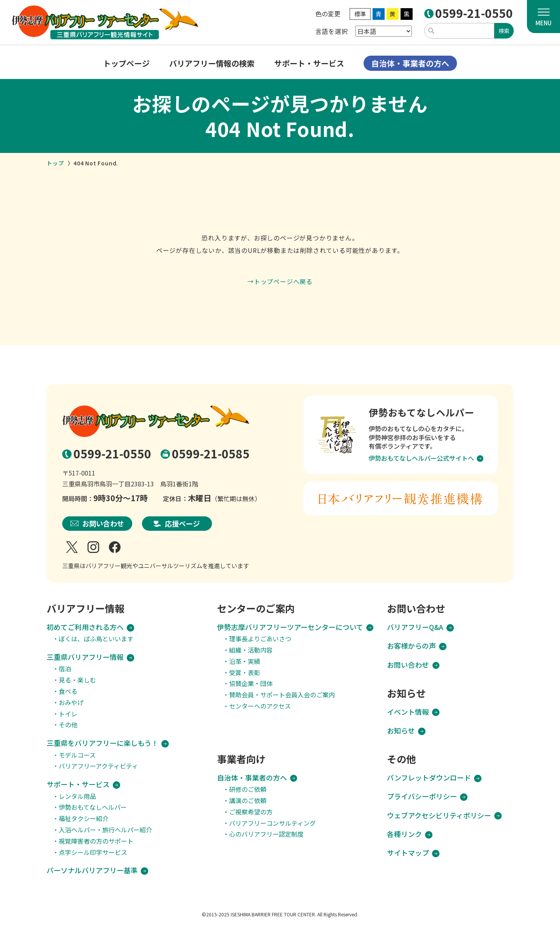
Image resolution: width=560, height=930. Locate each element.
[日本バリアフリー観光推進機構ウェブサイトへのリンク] (401, 498)
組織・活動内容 (251, 650)
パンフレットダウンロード (429, 778)
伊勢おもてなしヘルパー (93, 807)
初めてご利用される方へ (85, 627)
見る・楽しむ (77, 680)
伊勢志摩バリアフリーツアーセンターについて (290, 627)
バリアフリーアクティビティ (98, 766)
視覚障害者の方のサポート (96, 841)
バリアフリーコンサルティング (272, 823)
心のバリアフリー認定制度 (266, 834)
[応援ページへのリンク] (177, 524)
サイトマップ (408, 853)
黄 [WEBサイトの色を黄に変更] (393, 14)
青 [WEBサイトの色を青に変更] (379, 14)
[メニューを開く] (543, 17)
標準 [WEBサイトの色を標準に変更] (360, 14)
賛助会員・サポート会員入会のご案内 (282, 695)
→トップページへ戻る (280, 281)
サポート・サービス (78, 784)
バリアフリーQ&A (415, 627)
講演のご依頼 (248, 801)
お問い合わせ (408, 665)
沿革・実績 (245, 661)
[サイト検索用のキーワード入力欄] (459, 31)
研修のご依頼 (248, 789)
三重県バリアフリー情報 (85, 657)
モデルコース (77, 755)
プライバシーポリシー (422, 796)
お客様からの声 (411, 646)
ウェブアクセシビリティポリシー (439, 815)
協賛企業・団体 (251, 683)
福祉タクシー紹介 (84, 819)
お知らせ (401, 731)
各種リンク (404, 834)
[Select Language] (384, 31)
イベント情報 (408, 712)
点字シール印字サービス (93, 852)
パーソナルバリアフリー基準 (92, 870)
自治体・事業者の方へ (252, 778)
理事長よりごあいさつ (260, 639)
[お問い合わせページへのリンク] (97, 524)
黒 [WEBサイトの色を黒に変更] (407, 14)
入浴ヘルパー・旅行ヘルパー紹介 (105, 830)
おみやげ (71, 703)
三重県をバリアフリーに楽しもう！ (102, 743)
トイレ (68, 714)
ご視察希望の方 (251, 812)
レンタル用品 (77, 796)
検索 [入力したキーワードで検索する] (504, 31)
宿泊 (65, 669)
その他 (68, 725)
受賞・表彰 (245, 673)
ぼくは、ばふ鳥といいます (96, 639)
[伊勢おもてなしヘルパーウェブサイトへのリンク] (401, 435)
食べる (68, 691)
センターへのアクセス (260, 706)
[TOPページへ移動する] (105, 22)
